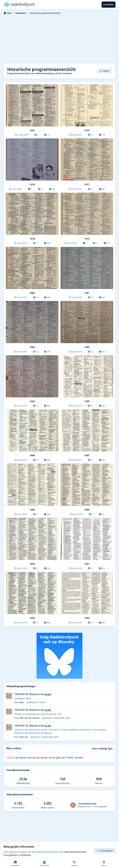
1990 (32, 564)
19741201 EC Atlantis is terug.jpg (33, 694)
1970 (87, 130)
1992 (32, 618)
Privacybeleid (10, 855)
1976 (32, 184)
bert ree (24, 737)
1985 (87, 401)
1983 (87, 347)
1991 (87, 564)
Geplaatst (36, 702)
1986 (32, 455)
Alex (22, 702)
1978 (32, 239)
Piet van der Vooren (30, 718)
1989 (87, 510)
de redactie (21, 758)
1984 (32, 401)
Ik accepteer (105, 851)
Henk (70, 758)
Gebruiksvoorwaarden (75, 852)
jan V (64, 758)
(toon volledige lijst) (102, 749)
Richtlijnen (26, 855)
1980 (32, 293)
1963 (32, 130)
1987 (87, 455)
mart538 (78, 758)
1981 (87, 293)
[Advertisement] (59, 39)
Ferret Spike (55, 758)
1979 (87, 239)
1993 (87, 618)
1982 (32, 347)
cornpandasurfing (87, 804)
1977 (87, 184)
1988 (32, 510)
